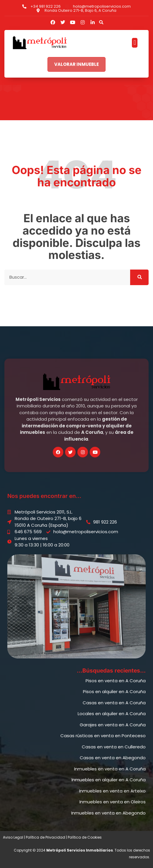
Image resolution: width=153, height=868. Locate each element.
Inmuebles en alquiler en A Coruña (109, 780)
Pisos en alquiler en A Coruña (114, 691)
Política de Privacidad (45, 837)
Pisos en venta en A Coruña (116, 681)
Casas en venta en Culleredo (114, 747)
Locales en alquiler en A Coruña (112, 714)
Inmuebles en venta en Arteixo (112, 791)
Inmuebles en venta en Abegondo (108, 813)
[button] (101, 22)
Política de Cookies (85, 837)
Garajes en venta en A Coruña (113, 725)
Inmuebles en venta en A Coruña (110, 769)
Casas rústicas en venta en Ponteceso (103, 736)
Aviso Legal (13, 837)
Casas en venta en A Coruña (114, 703)
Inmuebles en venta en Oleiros (113, 802)
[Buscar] (139, 277)
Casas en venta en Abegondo (113, 758)
